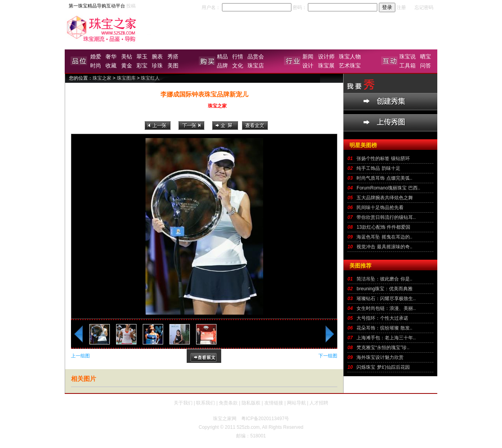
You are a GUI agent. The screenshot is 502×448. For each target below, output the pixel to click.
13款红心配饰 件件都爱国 (383, 227)
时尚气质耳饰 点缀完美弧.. (384, 178)
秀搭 (173, 56)
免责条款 (228, 403)
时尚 (96, 66)
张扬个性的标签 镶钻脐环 (383, 158)
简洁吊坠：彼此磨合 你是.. (384, 279)
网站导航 (296, 403)
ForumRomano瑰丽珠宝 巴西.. (388, 188)
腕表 (157, 56)
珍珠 (157, 66)
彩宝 (142, 66)
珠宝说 (407, 56)
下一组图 (328, 356)
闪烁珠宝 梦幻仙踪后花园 (383, 367)
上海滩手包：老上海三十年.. (386, 338)
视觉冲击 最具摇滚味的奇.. (384, 247)
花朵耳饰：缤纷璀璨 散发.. (384, 328)
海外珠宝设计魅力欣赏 (380, 357)
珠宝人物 (350, 56)
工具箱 (407, 66)
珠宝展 (326, 66)
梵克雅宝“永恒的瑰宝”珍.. (383, 348)
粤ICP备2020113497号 (265, 419)
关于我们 (183, 403)
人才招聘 (319, 403)
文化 (238, 66)
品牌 (222, 66)
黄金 (127, 66)
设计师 (326, 56)
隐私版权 (251, 403)
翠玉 (142, 56)
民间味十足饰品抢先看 (380, 208)
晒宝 (426, 56)
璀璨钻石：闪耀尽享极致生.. (386, 299)
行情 (238, 56)
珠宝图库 (126, 78)
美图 (173, 66)
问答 (426, 66)
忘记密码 (424, 7)
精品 (222, 56)
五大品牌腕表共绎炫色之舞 (385, 198)
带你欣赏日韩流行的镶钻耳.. (386, 217)
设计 (308, 66)
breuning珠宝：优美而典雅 (385, 289)
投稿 (131, 6)
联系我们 (206, 403)
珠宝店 (256, 66)
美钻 (127, 56)
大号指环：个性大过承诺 (382, 318)
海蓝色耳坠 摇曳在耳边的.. (384, 237)
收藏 (111, 66)
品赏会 (256, 56)
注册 (401, 7)
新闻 (308, 56)
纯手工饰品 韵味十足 (378, 168)
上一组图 (80, 356)
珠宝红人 (150, 78)
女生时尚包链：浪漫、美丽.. (386, 308)
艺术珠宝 (350, 66)
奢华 (111, 56)
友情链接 (274, 403)
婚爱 (96, 56)
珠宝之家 (102, 78)
